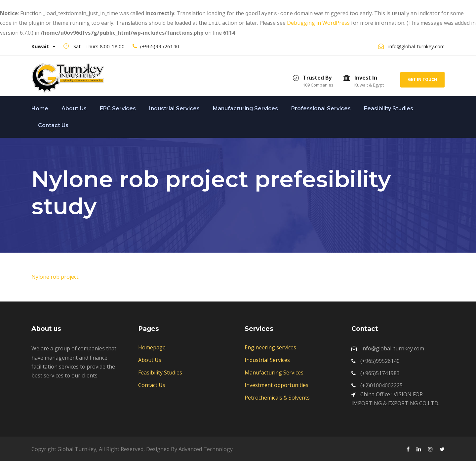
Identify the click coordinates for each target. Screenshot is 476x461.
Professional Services (321, 107)
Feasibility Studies (389, 107)
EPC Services (118, 107)
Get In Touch (422, 78)
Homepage (152, 346)
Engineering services (270, 346)
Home (40, 107)
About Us (74, 107)
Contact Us (53, 124)
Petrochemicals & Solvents (277, 396)
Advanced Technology (206, 448)
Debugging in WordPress (318, 22)
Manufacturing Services (245, 107)
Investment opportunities (277, 384)
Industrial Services (174, 107)
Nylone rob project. (55, 275)
